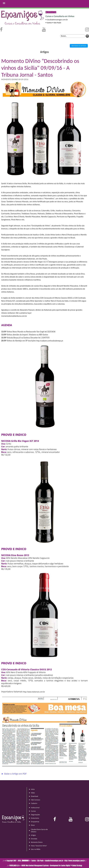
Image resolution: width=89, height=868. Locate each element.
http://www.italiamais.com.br (34, 692)
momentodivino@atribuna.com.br (14, 316)
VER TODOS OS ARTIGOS (79, 46)
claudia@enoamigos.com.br (57, 20)
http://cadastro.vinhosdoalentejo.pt (50, 341)
